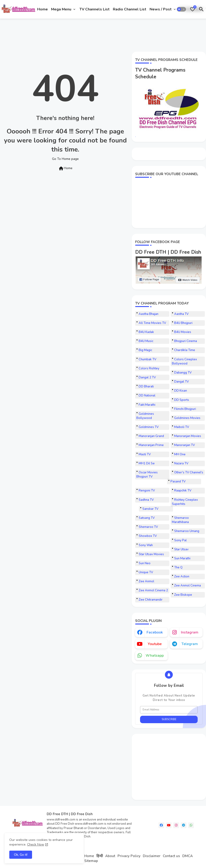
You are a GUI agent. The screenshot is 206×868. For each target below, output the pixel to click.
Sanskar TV (150, 509)
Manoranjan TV (185, 445)
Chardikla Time (185, 350)
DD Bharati (146, 386)
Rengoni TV (147, 491)
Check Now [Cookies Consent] (36, 844)
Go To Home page (65, 159)
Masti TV (145, 454)
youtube (155, 644)
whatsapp (155, 656)
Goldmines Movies (187, 418)
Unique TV (146, 572)
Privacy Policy (129, 856)
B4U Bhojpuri (183, 323)
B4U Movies (183, 332)
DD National (147, 396)
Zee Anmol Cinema (188, 586)
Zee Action (182, 577)
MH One (180, 454)
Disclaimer (152, 856)
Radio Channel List (130, 9)
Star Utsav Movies (151, 554)
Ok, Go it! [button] (21, 855)
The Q (178, 567)
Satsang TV (147, 518)
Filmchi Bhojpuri (185, 409)
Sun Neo (145, 563)
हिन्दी (100, 856)
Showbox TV (148, 536)
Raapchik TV (183, 491)
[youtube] (169, 825)
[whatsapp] (191, 825)
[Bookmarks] (193, 9)
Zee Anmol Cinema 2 (153, 590)
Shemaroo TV (148, 527)
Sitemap (91, 861)
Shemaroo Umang (187, 531)
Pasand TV (178, 482)
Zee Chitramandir (151, 600)
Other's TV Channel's (189, 472)
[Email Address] (169, 710)
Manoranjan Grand (151, 436)
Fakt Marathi (147, 405)
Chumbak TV (147, 359)
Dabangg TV (183, 373)
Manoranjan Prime (151, 445)
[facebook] (161, 825)
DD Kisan (181, 391)
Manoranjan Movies (188, 436)
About (110, 856)
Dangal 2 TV (147, 377)
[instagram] (176, 825)
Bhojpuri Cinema (186, 341)
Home (43, 9)
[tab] (43, 9)
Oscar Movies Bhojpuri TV (147, 475)
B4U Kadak (146, 332)
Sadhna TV (146, 500)
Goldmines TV (149, 427)
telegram (190, 644)
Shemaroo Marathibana (180, 520)
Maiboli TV (182, 427)
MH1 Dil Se (147, 463)
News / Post (161, 9)
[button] (181, 9)
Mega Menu (61, 9)
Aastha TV (181, 314)
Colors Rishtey (149, 368)
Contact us (171, 856)
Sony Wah (146, 545)
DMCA (188, 856)
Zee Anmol (146, 581)
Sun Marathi (182, 558)
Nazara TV (181, 463)
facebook (155, 632)
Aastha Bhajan (149, 314)
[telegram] (184, 825)
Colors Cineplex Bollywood (184, 361)
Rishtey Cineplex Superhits (185, 502)
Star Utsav (181, 549)
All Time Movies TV (152, 323)
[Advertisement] (86, 34)
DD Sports (182, 400)
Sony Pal (180, 540)
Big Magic (145, 350)
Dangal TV (181, 382)
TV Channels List (95, 9)
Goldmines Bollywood (145, 416)
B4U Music (146, 341)
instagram (190, 632)
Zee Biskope (183, 595)
